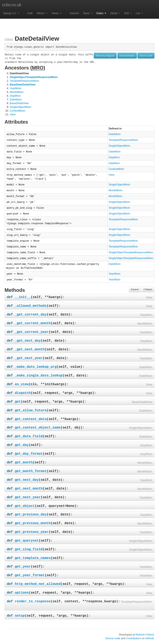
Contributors (133, 638)
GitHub (149, 638)
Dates (101, 13)
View (13, 114)
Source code (146, 56)
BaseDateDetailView (23, 85)
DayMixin (15, 96)
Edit (128, 13)
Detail (115, 13)
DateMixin (16, 99)
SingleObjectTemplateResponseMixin (34, 77)
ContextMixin (17, 111)
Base (88, 13)
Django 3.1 (11, 13)
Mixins (42, 13)
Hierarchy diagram (105, 56)
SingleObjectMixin (20, 107)
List (139, 13)
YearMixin (16, 88)
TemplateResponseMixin (24, 81)
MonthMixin (17, 92)
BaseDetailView (19, 103)
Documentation (127, 56)
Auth (30, 13)
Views (57, 13)
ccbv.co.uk (12, 5)
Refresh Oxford (145, 635)
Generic (75, 13)
